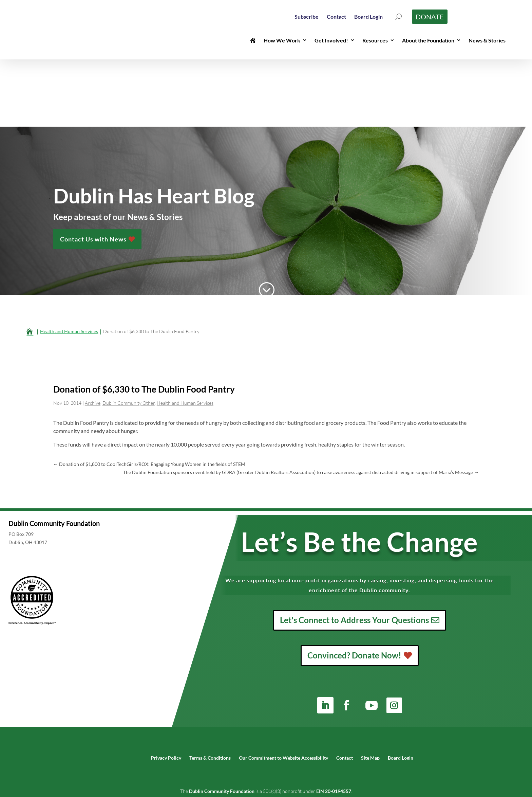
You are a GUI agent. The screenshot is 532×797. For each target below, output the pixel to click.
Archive (93, 336)
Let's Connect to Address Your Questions (354, 553)
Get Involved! (331, 40)
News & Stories (487, 40)
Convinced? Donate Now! (354, 588)
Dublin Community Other (129, 336)
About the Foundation (428, 40)
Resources (375, 40)
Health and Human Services (185, 336)
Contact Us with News (93, 169)
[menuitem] (307, 16)
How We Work (282, 40)
